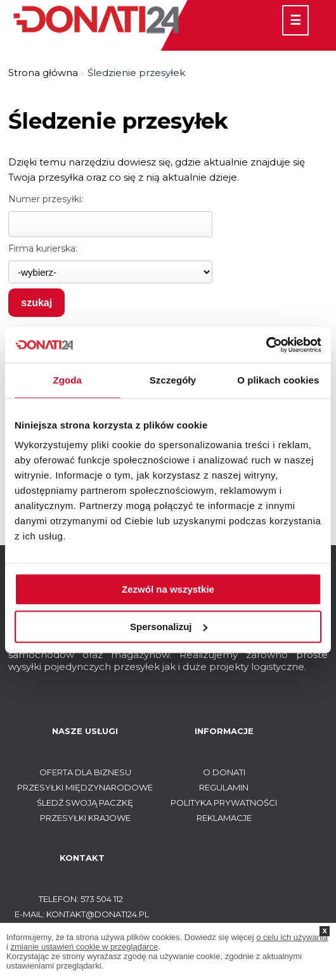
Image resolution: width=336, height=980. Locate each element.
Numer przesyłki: (46, 199)
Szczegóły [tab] (173, 380)
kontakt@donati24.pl (98, 914)
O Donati (224, 772)
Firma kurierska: (43, 248)
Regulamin (224, 787)
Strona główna (43, 73)
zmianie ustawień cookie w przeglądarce (85, 947)
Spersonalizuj (169, 627)
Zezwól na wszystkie (168, 589)
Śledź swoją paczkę (85, 803)
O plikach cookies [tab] (278, 380)
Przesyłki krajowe (85, 818)
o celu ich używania (292, 937)
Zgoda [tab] (67, 380)
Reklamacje (224, 818)
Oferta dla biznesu (85, 772)
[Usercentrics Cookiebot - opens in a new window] (266, 345)
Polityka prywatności (224, 803)
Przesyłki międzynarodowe (85, 787)
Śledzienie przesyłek (136, 73)
